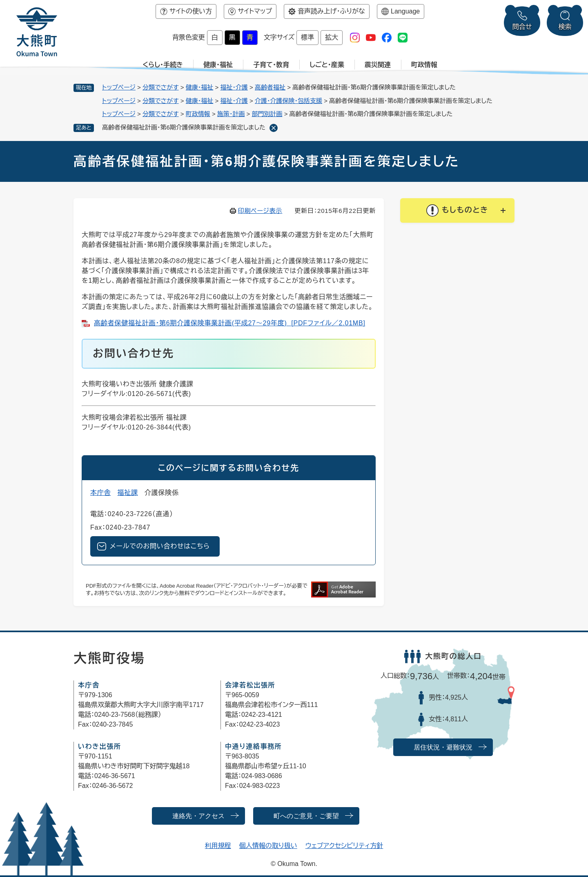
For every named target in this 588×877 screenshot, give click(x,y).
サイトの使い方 (191, 11)
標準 (307, 37)
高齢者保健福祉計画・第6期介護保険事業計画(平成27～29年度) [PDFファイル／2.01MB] (230, 323)
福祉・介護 (234, 87)
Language (405, 11)
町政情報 (424, 65)
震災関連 (378, 65)
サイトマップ (255, 11)
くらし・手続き (163, 65)
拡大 (332, 37)
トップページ (119, 87)
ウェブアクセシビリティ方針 (344, 846)
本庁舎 (100, 493)
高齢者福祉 (270, 87)
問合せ (522, 27)
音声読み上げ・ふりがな (331, 11)
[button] (457, 210)
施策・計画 (231, 114)
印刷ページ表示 (260, 211)
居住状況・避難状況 (443, 747)
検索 (565, 27)
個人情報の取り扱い (268, 846)
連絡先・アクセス (198, 816)
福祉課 (127, 493)
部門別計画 (267, 114)
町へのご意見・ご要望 (306, 816)
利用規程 (218, 846)
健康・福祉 (218, 65)
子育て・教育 (271, 65)
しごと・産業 (327, 65)
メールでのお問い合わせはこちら (160, 546)
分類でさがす (161, 87)
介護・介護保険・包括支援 (288, 101)
